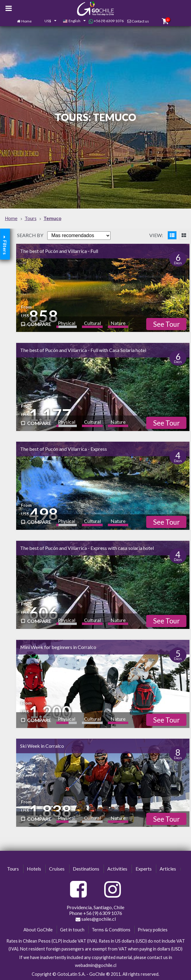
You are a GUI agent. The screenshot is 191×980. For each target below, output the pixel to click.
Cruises (57, 869)
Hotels (34, 869)
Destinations (86, 869)
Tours (13, 869)
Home (27, 21)
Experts (144, 869)
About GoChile (38, 930)
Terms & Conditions (111, 930)
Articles (168, 869)
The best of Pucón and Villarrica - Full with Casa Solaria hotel (83, 350)
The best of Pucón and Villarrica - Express (64, 449)
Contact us (140, 21)
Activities (117, 869)
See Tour (166, 324)
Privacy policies (153, 930)
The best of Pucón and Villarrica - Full (59, 251)
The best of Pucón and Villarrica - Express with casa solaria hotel (87, 548)
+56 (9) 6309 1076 (106, 21)
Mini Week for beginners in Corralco (58, 647)
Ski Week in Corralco (42, 746)
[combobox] (47, 21)
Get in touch (72, 930)
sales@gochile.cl (96, 919)
